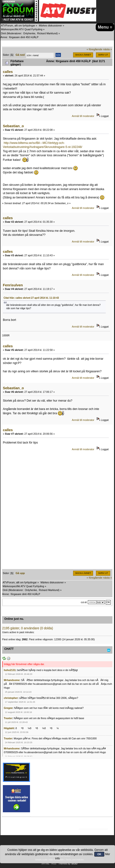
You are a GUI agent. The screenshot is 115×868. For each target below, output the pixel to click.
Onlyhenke (29, 33)
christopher (11, 698)
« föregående (95, 49)
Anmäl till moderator (83, 116)
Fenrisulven (13, 285)
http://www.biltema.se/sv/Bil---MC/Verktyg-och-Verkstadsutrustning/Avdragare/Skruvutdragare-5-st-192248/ (42, 145)
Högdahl (9, 728)
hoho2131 (10, 670)
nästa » (107, 49)
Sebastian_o (13, 126)
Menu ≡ (105, 27)
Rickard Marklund (47, 33)
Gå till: (84, 602)
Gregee (8, 708)
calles (8, 72)
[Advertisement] (57, 512)
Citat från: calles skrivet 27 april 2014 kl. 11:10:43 (31, 298)
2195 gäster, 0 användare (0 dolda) (28, 628)
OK (99, 854)
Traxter (8, 718)
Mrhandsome (12, 680)
